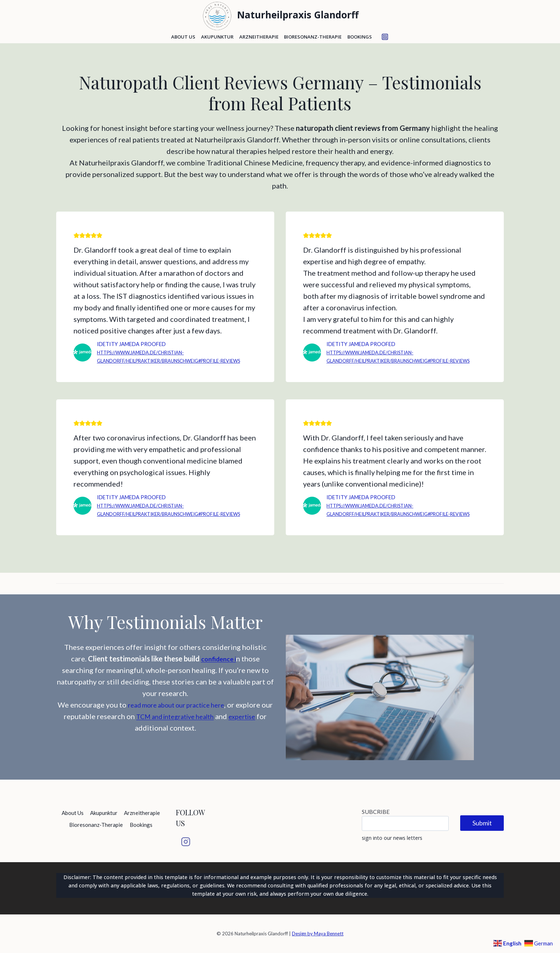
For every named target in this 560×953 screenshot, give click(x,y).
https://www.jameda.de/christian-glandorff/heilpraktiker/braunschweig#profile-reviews (168, 361)
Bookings (360, 37)
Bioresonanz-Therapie (313, 37)
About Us (183, 37)
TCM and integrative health (201, 733)
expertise (128, 744)
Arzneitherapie (259, 37)
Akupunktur (217, 37)
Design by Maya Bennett (318, 934)
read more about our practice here (183, 721)
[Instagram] (385, 37)
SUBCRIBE (376, 812)
